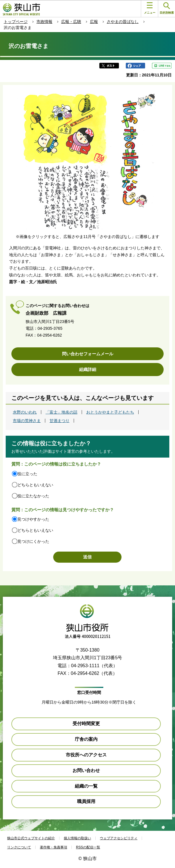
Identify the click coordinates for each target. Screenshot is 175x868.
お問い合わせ (86, 770)
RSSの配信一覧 (88, 847)
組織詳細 (88, 369)
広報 (94, 22)
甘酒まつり (59, 421)
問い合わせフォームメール (88, 354)
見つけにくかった (33, 541)
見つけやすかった (33, 519)
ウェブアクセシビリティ (119, 838)
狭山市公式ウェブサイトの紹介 (31, 838)
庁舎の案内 (86, 739)
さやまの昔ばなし (123, 22)
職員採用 (86, 801)
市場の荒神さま (27, 421)
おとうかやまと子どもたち (110, 412)
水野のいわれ (25, 412)
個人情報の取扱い (77, 838)
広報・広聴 (71, 22)
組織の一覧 (86, 786)
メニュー (150, 8)
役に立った (27, 474)
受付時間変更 (86, 724)
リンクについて (19, 847)
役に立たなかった (33, 496)
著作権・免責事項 (53, 847)
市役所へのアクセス (86, 755)
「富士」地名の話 (61, 412)
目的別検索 (167, 8)
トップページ (16, 22)
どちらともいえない (35, 485)
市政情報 (44, 22)
